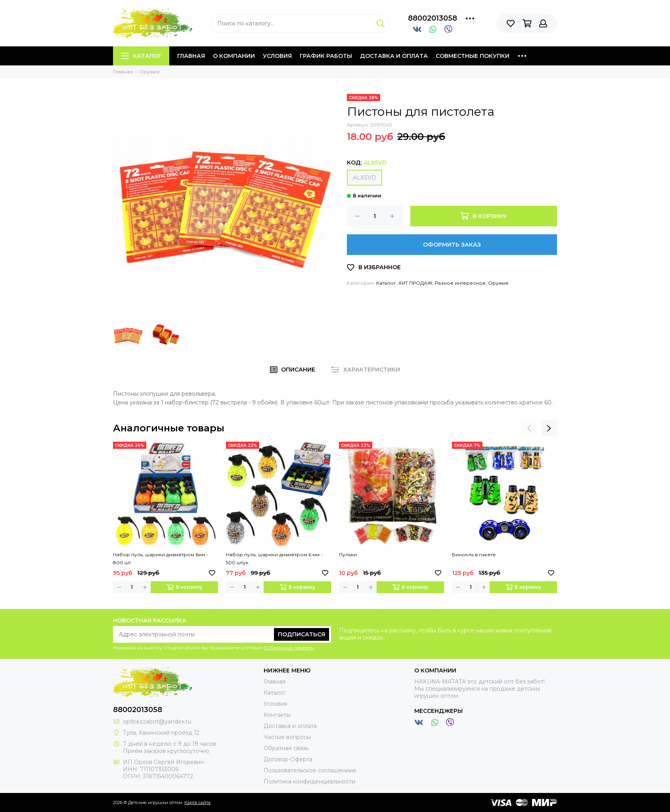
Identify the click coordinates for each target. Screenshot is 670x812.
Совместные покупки (473, 56)
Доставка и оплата (394, 56)
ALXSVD (365, 178)
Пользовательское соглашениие (310, 770)
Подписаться (301, 634)
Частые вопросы (287, 737)
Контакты (277, 715)
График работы (326, 56)
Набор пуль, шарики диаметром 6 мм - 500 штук (274, 558)
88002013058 (433, 18)
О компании (234, 56)
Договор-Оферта (288, 759)
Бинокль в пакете (474, 554)
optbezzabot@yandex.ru (157, 722)
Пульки (348, 554)
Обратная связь (286, 748)
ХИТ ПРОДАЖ (415, 283)
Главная (191, 56)
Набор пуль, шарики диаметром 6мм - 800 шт (161, 558)
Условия (277, 56)
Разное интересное (460, 283)
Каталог (141, 56)
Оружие (498, 283)
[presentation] (529, 428)
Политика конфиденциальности (309, 781)
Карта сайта (197, 802)
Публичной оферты (289, 648)
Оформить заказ (452, 245)
